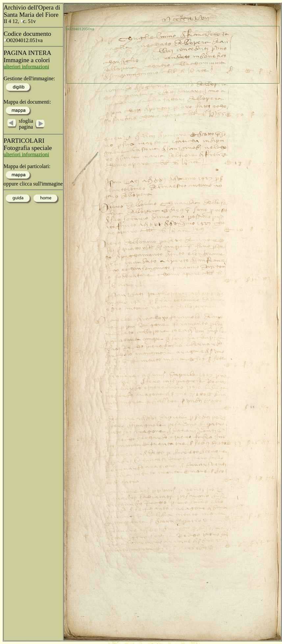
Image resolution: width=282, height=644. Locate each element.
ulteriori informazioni (26, 67)
